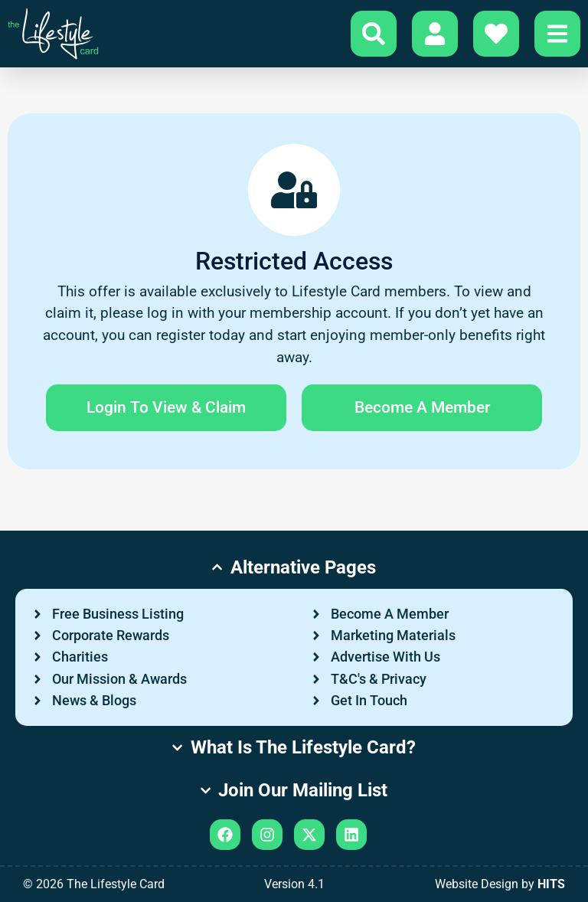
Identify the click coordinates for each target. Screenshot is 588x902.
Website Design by (500, 884)
